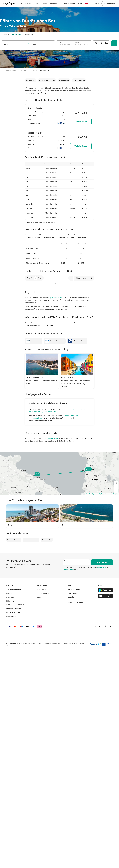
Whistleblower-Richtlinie (69, 644)
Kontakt (71, 597)
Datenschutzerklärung (52, 644)
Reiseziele (10, 597)
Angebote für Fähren (56, 298)
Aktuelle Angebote (29, 4)
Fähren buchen (11, 71)
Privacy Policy (102, 568)
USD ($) (97, 4)
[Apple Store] (105, 596)
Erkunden (54, 4)
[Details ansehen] (15, 567)
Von (4, 42)
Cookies (41, 644)
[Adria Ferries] (33, 341)
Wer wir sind (42, 589)
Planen (44, 4)
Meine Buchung (69, 4)
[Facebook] (95, 626)
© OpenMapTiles (99, 494)
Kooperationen (43, 593)
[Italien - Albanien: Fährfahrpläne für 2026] (42, 371)
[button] (35, 278)
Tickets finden (81, 121)
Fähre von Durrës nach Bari (40, 71)
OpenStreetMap (114, 494)
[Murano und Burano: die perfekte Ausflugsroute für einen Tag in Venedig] (77, 371)
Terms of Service (68, 570)
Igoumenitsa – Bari (31, 540)
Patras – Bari (47, 540)
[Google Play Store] (105, 590)
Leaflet (83, 494)
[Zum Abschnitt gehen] (31, 80)
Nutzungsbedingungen (29, 644)
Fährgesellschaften (14, 609)
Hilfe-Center (73, 593)
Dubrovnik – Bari (14, 540)
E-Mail (66, 561)
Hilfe (80, 4)
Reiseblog (10, 593)
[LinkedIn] (110, 626)
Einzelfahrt (6, 34)
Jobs (39, 597)
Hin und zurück (17, 34)
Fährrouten (24, 71)
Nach (34, 42)
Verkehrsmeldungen (75, 602)
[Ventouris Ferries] (77, 341)
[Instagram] (100, 626)
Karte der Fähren (51, 438)
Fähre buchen (12, 616)
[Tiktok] (105, 626)
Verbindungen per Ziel (15, 605)
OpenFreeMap (90, 494)
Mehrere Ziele (30, 34)
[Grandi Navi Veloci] (55, 341)
